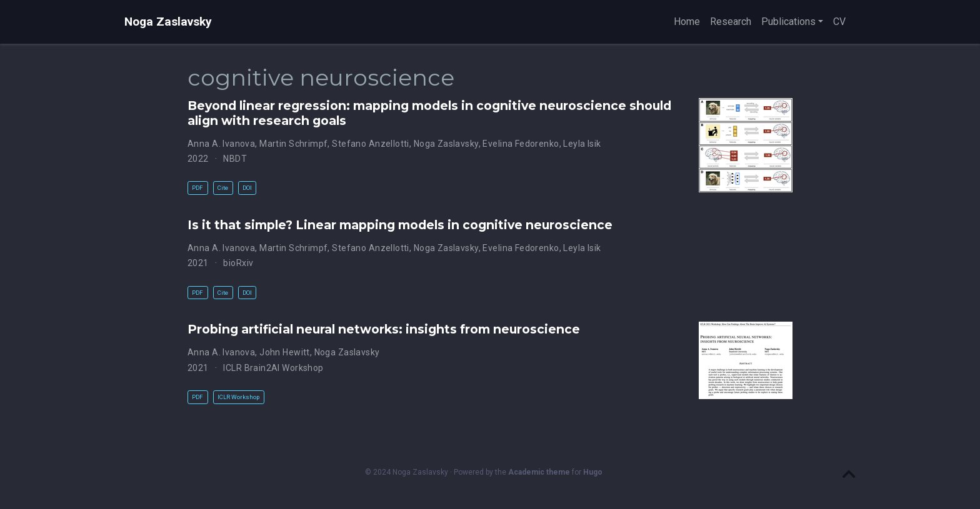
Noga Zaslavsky (168, 22)
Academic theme (539, 472)
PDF (197, 188)
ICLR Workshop (238, 397)
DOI (247, 188)
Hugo (593, 472)
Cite (223, 188)
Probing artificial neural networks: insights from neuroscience (384, 329)
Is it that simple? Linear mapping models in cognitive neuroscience (400, 225)
